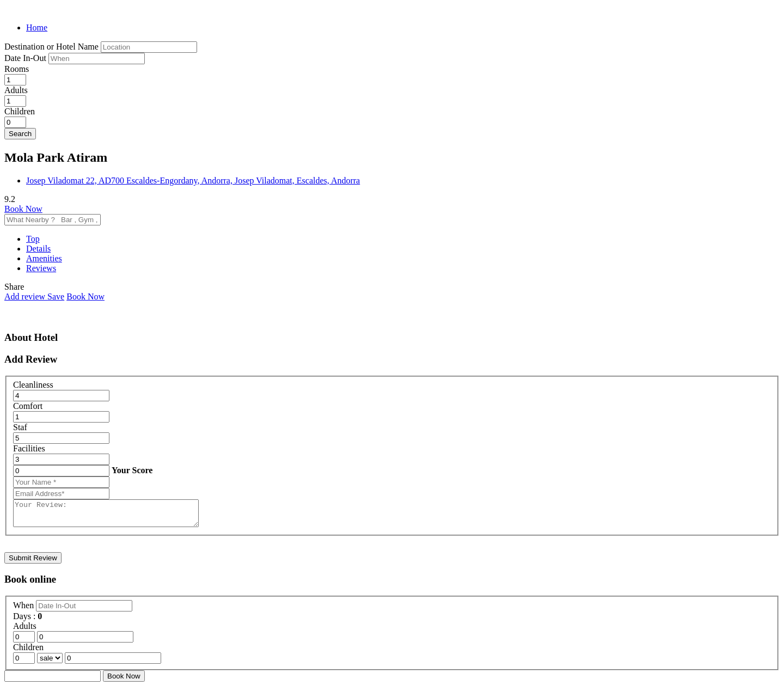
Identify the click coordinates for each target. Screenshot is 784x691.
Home (37, 27)
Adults (16, 90)
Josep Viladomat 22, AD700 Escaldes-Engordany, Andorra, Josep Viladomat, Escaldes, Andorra (193, 181)
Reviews (41, 268)
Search (20, 134)
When (24, 610)
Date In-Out (26, 58)
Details (38, 249)
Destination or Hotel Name (51, 47)
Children (20, 111)
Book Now (23, 209)
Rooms (17, 69)
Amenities (44, 258)
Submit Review (33, 563)
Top (33, 239)
